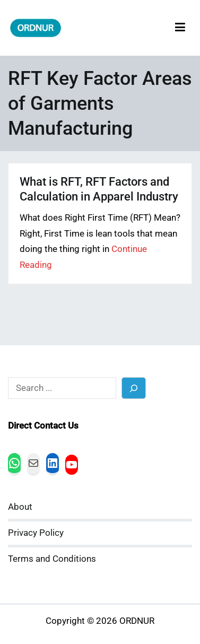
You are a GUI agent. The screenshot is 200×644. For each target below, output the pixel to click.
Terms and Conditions (52, 559)
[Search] (134, 388)
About (20, 507)
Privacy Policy (36, 533)
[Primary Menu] (180, 28)
